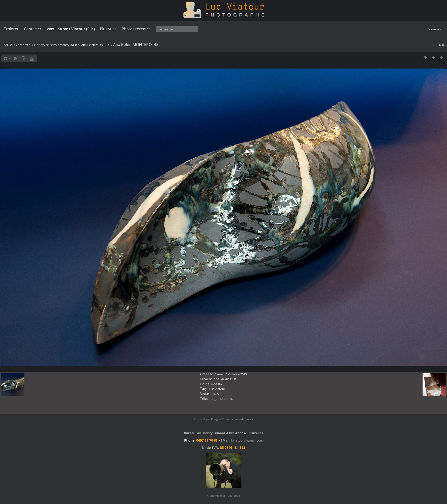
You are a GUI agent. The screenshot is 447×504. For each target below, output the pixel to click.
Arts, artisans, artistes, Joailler (59, 45)
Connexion (435, 29)
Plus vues (108, 29)
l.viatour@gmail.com (247, 440)
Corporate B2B (26, 45)
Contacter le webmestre (237, 419)
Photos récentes (136, 29)
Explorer (11, 29)
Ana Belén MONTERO (96, 45)
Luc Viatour (217, 389)
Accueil (8, 45)
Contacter (33, 29)
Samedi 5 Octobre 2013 (231, 374)
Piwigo (215, 419)
